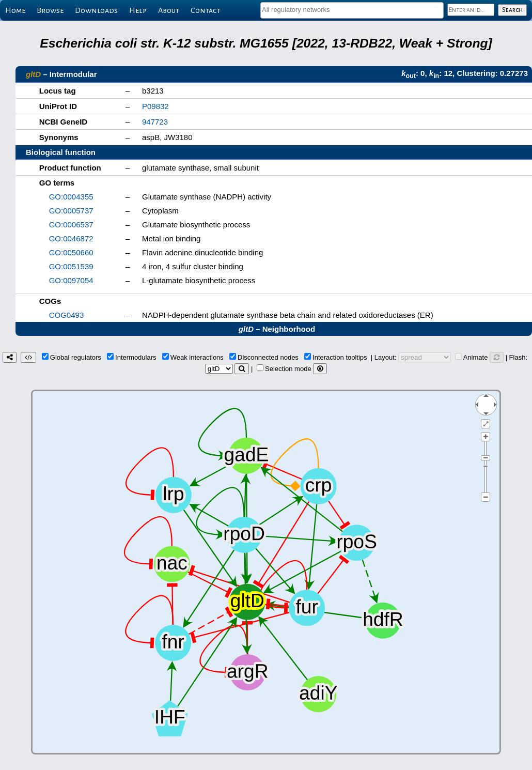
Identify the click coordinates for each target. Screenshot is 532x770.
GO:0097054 (71, 280)
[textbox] (352, 10)
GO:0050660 (71, 252)
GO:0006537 (71, 225)
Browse (50, 10)
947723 (155, 122)
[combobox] (352, 10)
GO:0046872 (71, 238)
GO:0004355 (71, 197)
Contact (206, 10)
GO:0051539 (71, 266)
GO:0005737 (71, 211)
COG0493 (67, 315)
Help (138, 10)
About (169, 10)
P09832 (155, 106)
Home (15, 10)
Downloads (96, 10)
